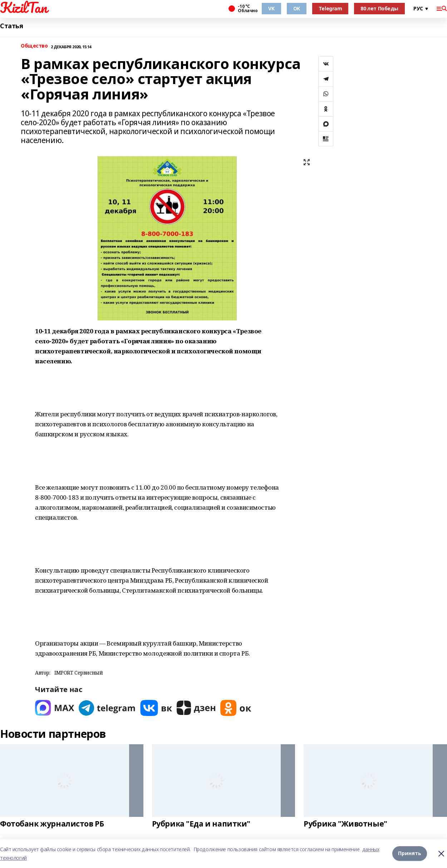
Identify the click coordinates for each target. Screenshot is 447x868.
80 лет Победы (379, 8)
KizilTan (24, 8)
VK (271, 8)
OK (297, 8)
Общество (34, 46)
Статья (11, 26)
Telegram (330, 8)
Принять (410, 854)
